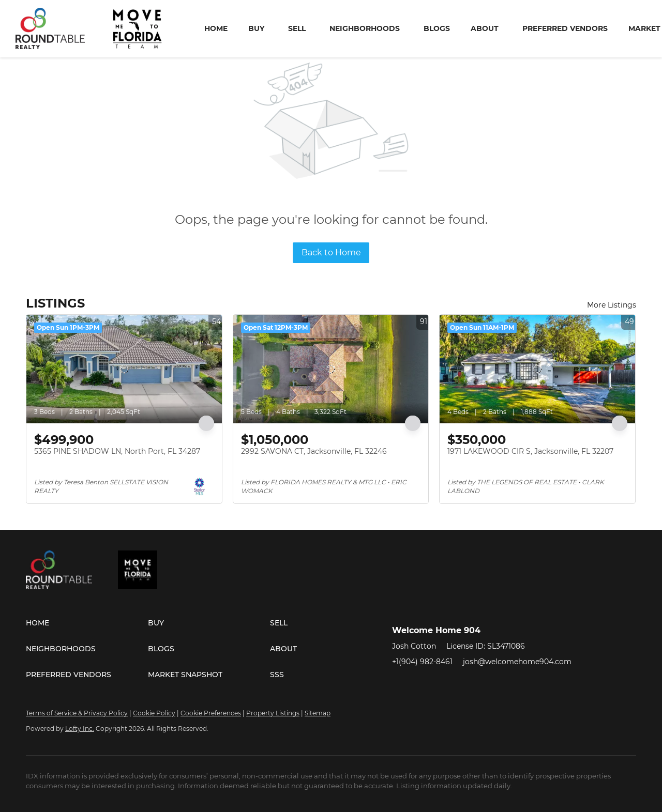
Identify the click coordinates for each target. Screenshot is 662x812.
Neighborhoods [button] (365, 28)
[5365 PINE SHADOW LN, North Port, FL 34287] (124, 369)
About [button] (485, 28)
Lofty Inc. (80, 729)
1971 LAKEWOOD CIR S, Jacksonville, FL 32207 (530, 451)
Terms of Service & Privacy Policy (77, 713)
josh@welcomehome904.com (517, 662)
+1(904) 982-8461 (422, 662)
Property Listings (273, 713)
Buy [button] (256, 28)
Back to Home (331, 252)
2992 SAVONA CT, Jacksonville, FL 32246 (314, 451)
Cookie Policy (154, 713)
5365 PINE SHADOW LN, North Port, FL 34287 (117, 451)
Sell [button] (297, 28)
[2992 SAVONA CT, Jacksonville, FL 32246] (331, 369)
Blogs (437, 28)
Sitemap (318, 713)
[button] (87, 623)
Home (216, 28)
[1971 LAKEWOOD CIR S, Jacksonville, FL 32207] (537, 369)
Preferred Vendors (565, 28)
